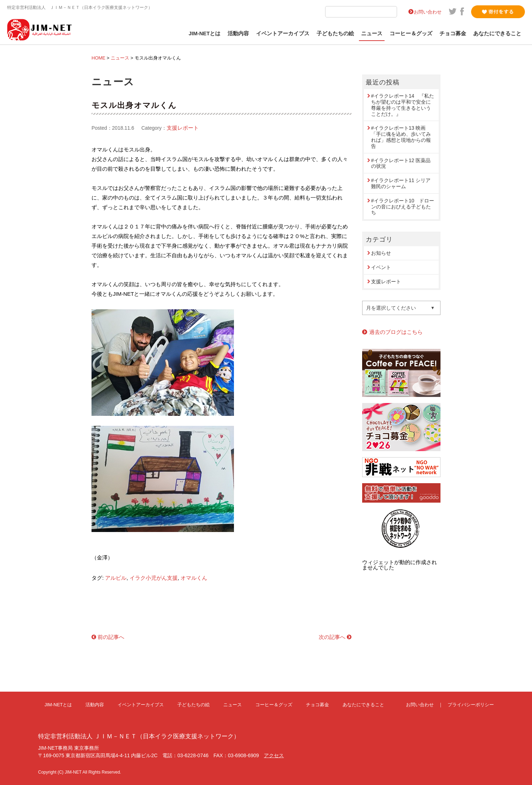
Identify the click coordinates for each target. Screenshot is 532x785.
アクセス (274, 755)
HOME (98, 58)
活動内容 (238, 33)
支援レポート (183, 128)
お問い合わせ (428, 12)
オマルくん (194, 578)
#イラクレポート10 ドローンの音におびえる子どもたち (403, 207)
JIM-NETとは (205, 33)
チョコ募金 (453, 33)
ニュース (372, 33)
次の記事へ (332, 637)
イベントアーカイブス (283, 33)
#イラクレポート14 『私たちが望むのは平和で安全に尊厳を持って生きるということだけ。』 (403, 105)
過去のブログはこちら (396, 332)
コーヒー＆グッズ (411, 33)
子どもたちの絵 (335, 33)
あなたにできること (497, 33)
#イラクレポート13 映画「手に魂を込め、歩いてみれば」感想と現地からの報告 (401, 137)
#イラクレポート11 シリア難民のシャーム (401, 183)
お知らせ (381, 253)
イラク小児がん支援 (154, 578)
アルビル (116, 578)
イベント (381, 267)
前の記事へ (111, 637)
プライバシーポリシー (471, 705)
